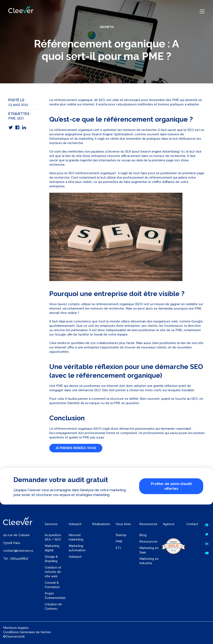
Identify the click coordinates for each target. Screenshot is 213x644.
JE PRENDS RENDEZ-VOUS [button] (76, 448)
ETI (118, 548)
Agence (169, 524)
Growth (107, 27)
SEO (20, 118)
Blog (143, 535)
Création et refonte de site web (53, 572)
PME (12, 118)
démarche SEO (90, 390)
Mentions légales (16, 628)
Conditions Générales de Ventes (27, 632)
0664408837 (19, 559)
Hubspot (75, 557)
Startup (121, 535)
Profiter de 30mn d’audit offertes (171, 486)
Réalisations (101, 524)
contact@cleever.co (18, 551)
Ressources (148, 542)
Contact (192, 524)
